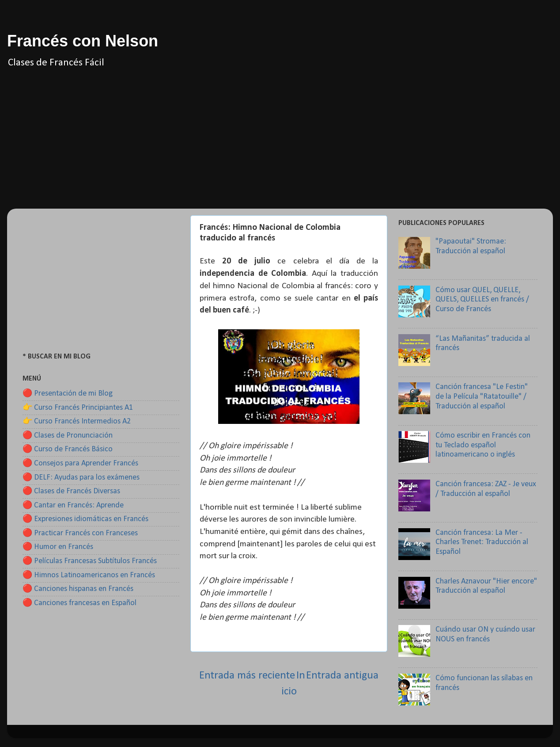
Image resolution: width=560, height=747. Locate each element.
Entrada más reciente (247, 676)
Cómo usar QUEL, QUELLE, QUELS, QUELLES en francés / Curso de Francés (482, 300)
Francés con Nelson (83, 41)
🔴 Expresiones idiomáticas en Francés (85, 519)
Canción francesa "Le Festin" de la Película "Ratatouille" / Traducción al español (482, 396)
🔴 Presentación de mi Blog (68, 394)
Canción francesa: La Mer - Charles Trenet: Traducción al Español (482, 542)
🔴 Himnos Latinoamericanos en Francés (89, 575)
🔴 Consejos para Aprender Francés (80, 463)
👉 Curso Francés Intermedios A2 (77, 421)
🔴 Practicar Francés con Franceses (80, 533)
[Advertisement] (280, 147)
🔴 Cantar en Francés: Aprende (73, 505)
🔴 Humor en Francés (58, 547)
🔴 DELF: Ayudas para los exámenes (81, 478)
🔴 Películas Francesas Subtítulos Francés (90, 561)
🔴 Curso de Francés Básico (68, 449)
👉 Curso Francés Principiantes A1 (78, 408)
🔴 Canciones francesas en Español (79, 603)
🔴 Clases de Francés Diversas (71, 491)
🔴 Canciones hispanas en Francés (78, 589)
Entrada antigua (342, 676)
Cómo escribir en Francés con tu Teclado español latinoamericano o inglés (483, 445)
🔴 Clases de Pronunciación (68, 436)
